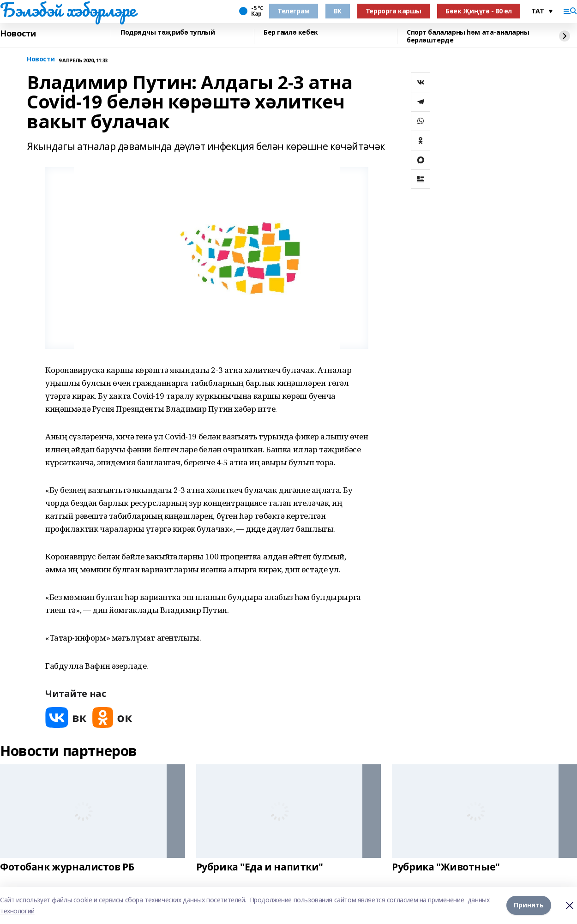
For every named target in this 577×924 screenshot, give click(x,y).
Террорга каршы (394, 11)
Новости (18, 34)
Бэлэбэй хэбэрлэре (68, 10)
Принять (529, 905)
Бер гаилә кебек (291, 33)
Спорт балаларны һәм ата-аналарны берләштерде (468, 36)
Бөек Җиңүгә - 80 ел (479, 11)
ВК (338, 11)
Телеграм (294, 11)
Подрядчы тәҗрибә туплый (168, 33)
